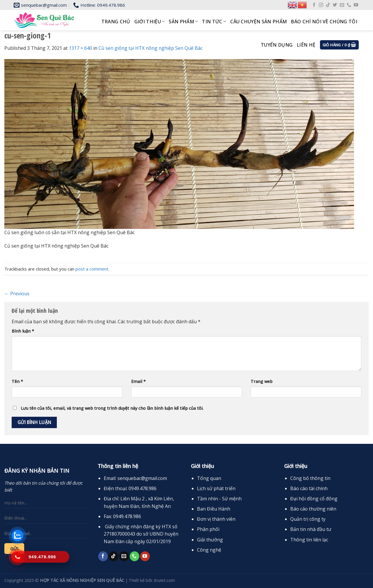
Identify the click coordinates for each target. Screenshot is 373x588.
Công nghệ (209, 550)
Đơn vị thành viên (216, 519)
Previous (17, 294)
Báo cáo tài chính (309, 488)
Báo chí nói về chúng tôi (324, 22)
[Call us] (349, 5)
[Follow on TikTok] (328, 5)
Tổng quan (209, 478)
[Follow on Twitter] (335, 5)
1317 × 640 (80, 48)
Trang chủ (116, 22)
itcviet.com (164, 580)
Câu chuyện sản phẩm (258, 22)
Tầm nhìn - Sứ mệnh (219, 499)
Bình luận (23, 331)
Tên (17, 381)
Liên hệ (306, 45)
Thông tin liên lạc (309, 540)
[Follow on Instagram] (321, 5)
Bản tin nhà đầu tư (311, 529)
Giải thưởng (210, 540)
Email (138, 381)
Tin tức (214, 22)
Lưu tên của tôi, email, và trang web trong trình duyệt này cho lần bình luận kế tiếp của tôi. (112, 408)
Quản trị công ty (308, 519)
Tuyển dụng (277, 45)
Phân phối (208, 529)
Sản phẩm (183, 22)
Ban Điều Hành (214, 509)
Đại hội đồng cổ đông (314, 499)
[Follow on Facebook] (314, 5)
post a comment (92, 269)
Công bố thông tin (310, 478)
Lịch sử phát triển (216, 488)
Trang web (262, 381)
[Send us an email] (342, 5)
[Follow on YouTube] (356, 5)
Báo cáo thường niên (313, 509)
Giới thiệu (150, 22)
